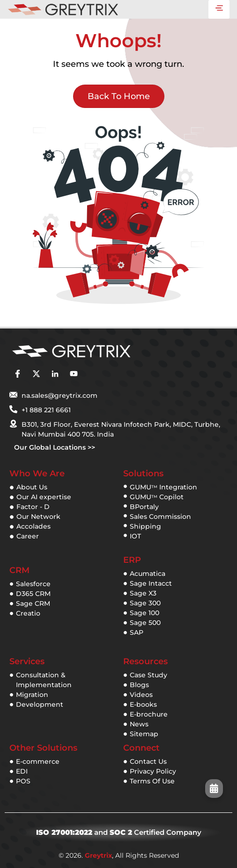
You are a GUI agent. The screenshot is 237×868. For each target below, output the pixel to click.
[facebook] (17, 373)
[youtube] (74, 373)
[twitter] (36, 373)
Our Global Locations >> (55, 447)
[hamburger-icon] (219, 9)
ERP (132, 560)
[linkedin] (55, 373)
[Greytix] (104, 352)
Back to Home (119, 96)
